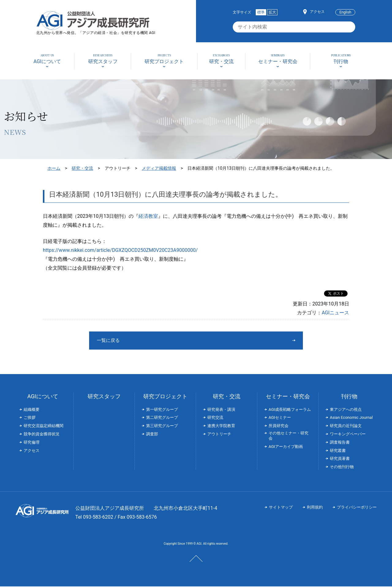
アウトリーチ (219, 435)
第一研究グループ (162, 410)
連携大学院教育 (221, 426)
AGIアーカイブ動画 (286, 447)
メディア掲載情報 (159, 168)
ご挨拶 (30, 418)
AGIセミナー (280, 418)
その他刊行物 (342, 467)
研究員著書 (340, 459)
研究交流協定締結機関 (43, 426)
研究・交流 (82, 168)
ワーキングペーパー (348, 435)
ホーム (54, 168)
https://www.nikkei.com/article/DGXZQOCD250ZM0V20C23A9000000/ (120, 250)
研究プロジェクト (165, 397)
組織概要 (32, 410)
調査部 (152, 435)
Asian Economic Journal (351, 418)
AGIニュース (335, 313)
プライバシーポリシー (357, 508)
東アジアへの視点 (346, 410)
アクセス (317, 12)
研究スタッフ (104, 397)
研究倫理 (32, 443)
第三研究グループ (162, 426)
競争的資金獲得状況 (41, 435)
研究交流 (215, 418)
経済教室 (148, 216)
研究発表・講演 (221, 410)
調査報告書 (340, 443)
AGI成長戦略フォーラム (290, 410)
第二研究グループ (162, 418)
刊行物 (349, 397)
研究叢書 (338, 451)
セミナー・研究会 (288, 397)
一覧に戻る (173, 341)
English (345, 12)
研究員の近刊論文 (346, 426)
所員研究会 (279, 426)
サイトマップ (281, 508)
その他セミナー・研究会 (288, 436)
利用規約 (315, 508)
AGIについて (43, 397)
